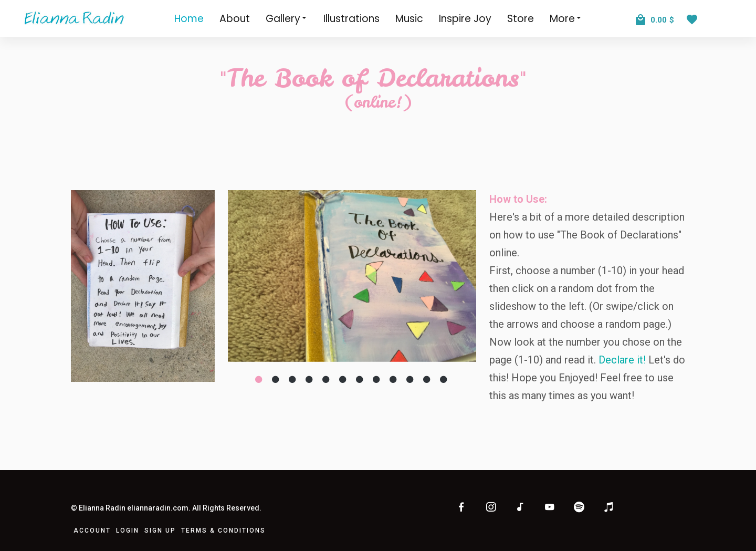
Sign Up (160, 531)
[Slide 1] (259, 379)
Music (409, 19)
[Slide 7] (360, 379)
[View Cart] (655, 16)
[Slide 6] (343, 379)
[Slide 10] (411, 379)
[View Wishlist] (695, 15)
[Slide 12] (444, 379)
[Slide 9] (394, 379)
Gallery (287, 18)
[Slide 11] (427, 379)
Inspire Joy (465, 19)
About (235, 19)
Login (128, 531)
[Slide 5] (327, 379)
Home (189, 19)
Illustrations (351, 19)
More (566, 18)
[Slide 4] (310, 379)
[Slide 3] (293, 379)
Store (521, 19)
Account (92, 531)
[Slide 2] (276, 379)
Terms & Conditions (223, 531)
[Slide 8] (377, 379)
